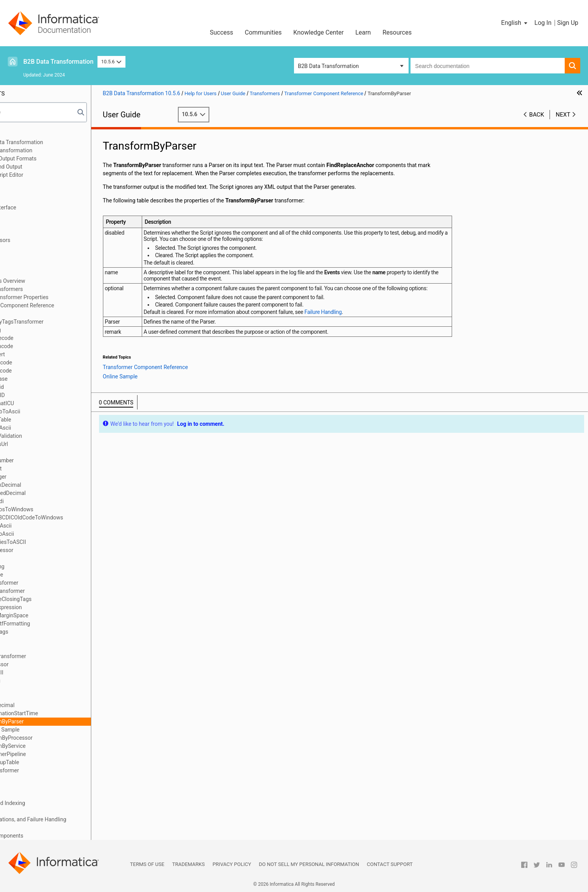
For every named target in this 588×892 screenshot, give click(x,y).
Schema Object (31, 199)
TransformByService (57, 746)
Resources (397, 32)
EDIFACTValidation (55, 436)
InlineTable (46, 575)
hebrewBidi (46, 501)
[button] (515, 23)
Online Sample (58, 730)
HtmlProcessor (51, 550)
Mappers (23, 795)
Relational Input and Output (46, 167)
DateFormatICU (51, 403)
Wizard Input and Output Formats (53, 159)
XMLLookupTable (54, 762)
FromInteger (47, 477)
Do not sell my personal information (309, 864)
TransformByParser (56, 721)
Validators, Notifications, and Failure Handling (68, 819)
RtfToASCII (46, 672)
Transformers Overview (53, 281)
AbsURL (42, 314)
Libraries (23, 191)
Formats (23, 248)
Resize (40, 648)
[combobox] (488, 66)
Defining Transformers (52, 289)
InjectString (46, 566)
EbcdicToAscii (50, 428)
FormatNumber (51, 460)
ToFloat (42, 689)
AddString (44, 330)
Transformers (29, 273)
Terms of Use (147, 864)
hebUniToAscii (50, 526)
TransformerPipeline (57, 754)
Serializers (25, 787)
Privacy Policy (232, 864)
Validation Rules (32, 828)
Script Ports (27, 232)
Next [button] (563, 115)
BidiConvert (47, 354)
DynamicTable (50, 420)
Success (221, 32)
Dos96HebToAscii (54, 411)
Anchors (23, 265)
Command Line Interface (43, 207)
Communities (263, 32)
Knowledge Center (318, 32)
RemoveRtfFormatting (59, 624)
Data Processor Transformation (51, 150)
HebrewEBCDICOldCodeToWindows (76, 517)
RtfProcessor (48, 664)
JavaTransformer (53, 583)
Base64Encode (51, 346)
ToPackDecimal (51, 705)
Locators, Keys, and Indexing (47, 803)
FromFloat (45, 469)
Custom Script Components (46, 836)
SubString (44, 681)
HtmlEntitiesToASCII (57, 542)
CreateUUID (46, 395)
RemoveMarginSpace (58, 615)
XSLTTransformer (54, 770)
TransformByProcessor (60, 738)
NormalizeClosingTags (60, 599)
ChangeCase (48, 379)
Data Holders (29, 256)
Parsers (22, 224)
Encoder (43, 452)
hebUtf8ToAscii (51, 534)
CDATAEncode (50, 371)
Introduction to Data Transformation (56, 142)
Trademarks (188, 864)
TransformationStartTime (63, 713)
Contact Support (390, 864)
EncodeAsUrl (48, 444)
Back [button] (537, 115)
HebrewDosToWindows (61, 509)
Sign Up (568, 23)
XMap (20, 183)
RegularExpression (55, 607)
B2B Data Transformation (58, 62)
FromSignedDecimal (57, 493)
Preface (22, 134)
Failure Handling (379, 326)
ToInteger (44, 697)
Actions (22, 779)
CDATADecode (50, 362)
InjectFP (42, 558)
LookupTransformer (57, 591)
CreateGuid (46, 387)
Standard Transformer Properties (64, 297)
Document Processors (40, 240)
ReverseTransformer (57, 656)
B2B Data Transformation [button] (328, 66)
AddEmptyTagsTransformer (66, 322)
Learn (363, 32)
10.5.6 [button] (111, 62)
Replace (42, 640)
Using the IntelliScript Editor (46, 175)
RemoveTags (48, 632)
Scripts (21, 216)
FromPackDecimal (55, 485)
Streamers (25, 811)
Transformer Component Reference (67, 305)
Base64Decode (51, 338)
